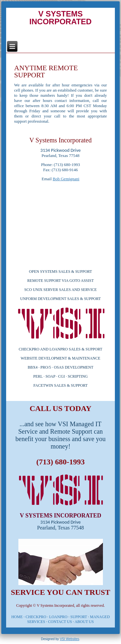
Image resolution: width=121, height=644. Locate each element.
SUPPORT (79, 617)
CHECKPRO (36, 617)
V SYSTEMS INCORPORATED (60, 18)
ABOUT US (84, 622)
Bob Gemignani (66, 179)
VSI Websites (69, 639)
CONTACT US (60, 622)
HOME (17, 617)
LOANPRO (58, 617)
